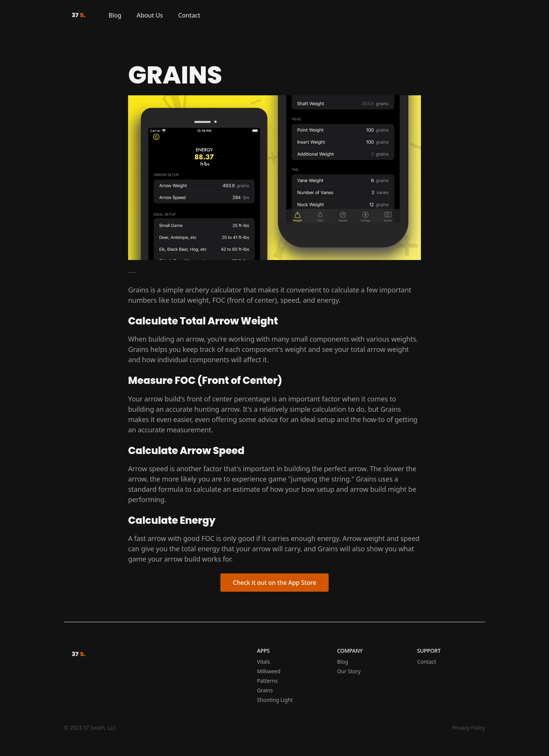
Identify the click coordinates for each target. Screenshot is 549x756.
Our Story (349, 671)
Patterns (267, 681)
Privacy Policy (469, 728)
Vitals (263, 662)
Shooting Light (275, 700)
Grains (265, 690)
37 (79, 15)
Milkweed (269, 671)
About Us (150, 15)
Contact (189, 15)
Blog (115, 15)
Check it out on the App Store (275, 583)
